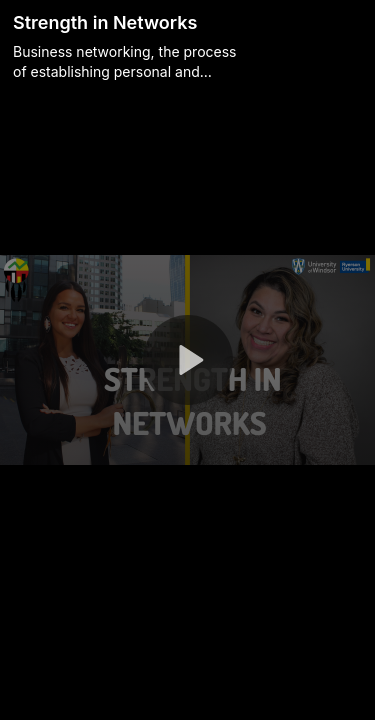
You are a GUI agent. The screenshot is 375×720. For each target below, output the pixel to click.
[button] (188, 360)
